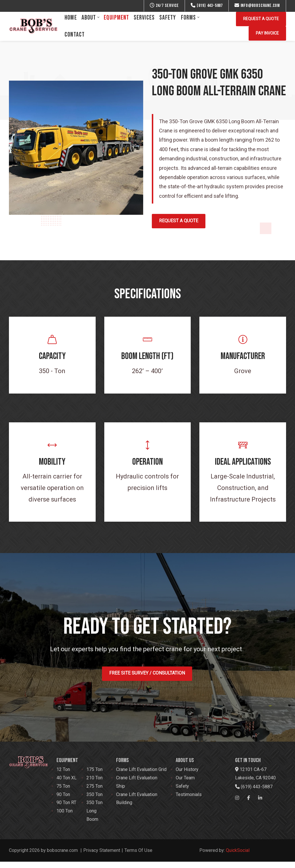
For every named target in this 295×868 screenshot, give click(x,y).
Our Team (185, 784)
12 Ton (63, 776)
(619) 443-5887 (207, 6)
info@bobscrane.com (257, 6)
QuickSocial (238, 856)
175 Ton (94, 776)
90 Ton (63, 800)
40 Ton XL (67, 784)
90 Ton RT (66, 809)
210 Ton (94, 784)
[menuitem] (71, 18)
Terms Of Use (138, 856)
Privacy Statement (102, 856)
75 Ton (63, 792)
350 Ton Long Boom (94, 817)
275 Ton (94, 792)
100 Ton (65, 817)
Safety (182, 792)
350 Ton (94, 800)
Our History (187, 776)
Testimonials (189, 800)
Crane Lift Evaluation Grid (141, 776)
